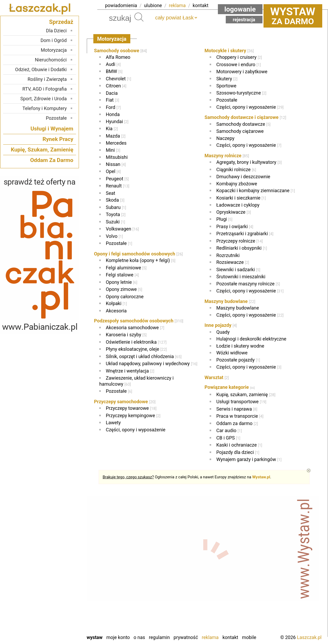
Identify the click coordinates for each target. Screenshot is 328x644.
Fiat (113, 100)
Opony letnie (122, 282)
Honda (113, 114)
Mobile (249, 637)
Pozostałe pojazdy (238, 360)
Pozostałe (119, 243)
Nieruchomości (51, 60)
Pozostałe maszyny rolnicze (248, 284)
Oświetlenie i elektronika (136, 342)
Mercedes (116, 143)
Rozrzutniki (228, 255)
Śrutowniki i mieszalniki (241, 277)
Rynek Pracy (58, 139)
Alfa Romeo (118, 57)
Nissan (116, 164)
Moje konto (118, 637)
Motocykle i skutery (229, 51)
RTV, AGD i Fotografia (44, 89)
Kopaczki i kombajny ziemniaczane (256, 190)
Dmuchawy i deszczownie (243, 177)
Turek (61, 608)
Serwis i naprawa (237, 409)
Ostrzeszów (55, 566)
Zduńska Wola (53, 630)
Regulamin (159, 637)
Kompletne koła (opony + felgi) (141, 260)
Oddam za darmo (237, 423)
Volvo (114, 236)
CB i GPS (228, 438)
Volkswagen (122, 229)
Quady (223, 332)
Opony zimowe (124, 289)
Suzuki (116, 222)
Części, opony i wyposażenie (136, 430)
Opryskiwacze (234, 212)
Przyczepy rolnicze (240, 241)
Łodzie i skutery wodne (240, 346)
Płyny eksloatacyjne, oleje (136, 349)
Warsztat (217, 377)
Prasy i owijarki (235, 226)
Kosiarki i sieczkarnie (241, 198)
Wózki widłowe (232, 353)
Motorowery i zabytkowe (242, 72)
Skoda (115, 200)
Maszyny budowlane (230, 301)
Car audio (229, 430)
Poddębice (57, 587)
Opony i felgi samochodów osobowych (139, 254)
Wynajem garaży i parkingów (249, 459)
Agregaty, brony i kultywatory (249, 162)
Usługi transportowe (241, 402)
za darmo (293, 16)
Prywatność (186, 637)
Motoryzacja (54, 50)
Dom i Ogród (53, 40)
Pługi (224, 219)
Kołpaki (116, 303)
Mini (113, 150)
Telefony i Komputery (45, 108)
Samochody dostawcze (243, 124)
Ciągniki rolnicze (236, 169)
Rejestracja (244, 20)
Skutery (227, 79)
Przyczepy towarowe (131, 408)
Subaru (116, 207)
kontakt (201, 5)
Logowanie (240, 9)
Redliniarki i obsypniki (242, 248)
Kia (112, 129)
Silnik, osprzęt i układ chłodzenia (144, 356)
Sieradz (60, 594)
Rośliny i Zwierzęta (47, 79)
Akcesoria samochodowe (135, 328)
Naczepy (225, 138)
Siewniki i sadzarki (238, 269)
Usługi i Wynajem (52, 129)
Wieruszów (56, 623)
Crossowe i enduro (239, 64)
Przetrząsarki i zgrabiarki (245, 234)
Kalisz (61, 559)
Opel (113, 171)
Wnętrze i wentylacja (130, 371)
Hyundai (117, 121)
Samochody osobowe (121, 51)
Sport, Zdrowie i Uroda (44, 99)
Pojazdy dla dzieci (238, 452)
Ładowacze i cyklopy (238, 205)
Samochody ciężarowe (240, 131)
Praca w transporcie (240, 416)
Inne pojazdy (221, 325)
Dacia (112, 93)
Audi (113, 64)
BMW (114, 71)
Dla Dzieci (57, 31)
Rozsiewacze (233, 262)
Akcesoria (116, 311)
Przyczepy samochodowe (125, 402)
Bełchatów (57, 545)
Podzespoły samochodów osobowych (139, 321)
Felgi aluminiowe (126, 268)
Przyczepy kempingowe (133, 415)
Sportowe (226, 86)
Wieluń (60, 616)
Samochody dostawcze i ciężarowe (245, 117)
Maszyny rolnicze (227, 156)
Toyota (116, 214)
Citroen (116, 86)
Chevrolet (119, 79)
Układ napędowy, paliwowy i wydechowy (152, 363)
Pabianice (57, 573)
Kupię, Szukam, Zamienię (42, 150)
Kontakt (230, 637)
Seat (111, 193)
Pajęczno (58, 580)
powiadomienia (121, 5)
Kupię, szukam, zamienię (246, 394)
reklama (177, 5)
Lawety (113, 423)
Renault (118, 186)
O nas (139, 637)
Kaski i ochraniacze (239, 445)
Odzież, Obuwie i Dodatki (41, 69)
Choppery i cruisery (239, 57)
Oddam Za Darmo (52, 160)
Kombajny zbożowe (237, 184)
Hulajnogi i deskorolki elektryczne (251, 339)
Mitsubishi (117, 157)
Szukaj (139, 17)
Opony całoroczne (125, 297)
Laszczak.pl (309, 637)
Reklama (210, 637)
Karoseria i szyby (126, 335)
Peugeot (117, 179)
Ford (113, 107)
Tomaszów (56, 601)
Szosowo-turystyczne (241, 93)
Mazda (116, 136)
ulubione (153, 5)
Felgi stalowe (122, 275)
